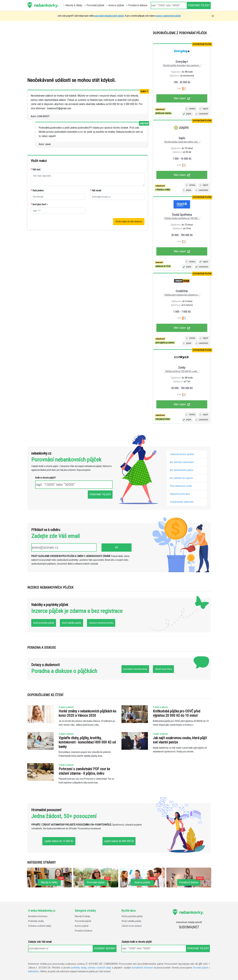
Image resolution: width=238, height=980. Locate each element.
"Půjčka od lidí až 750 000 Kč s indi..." (182, 371)
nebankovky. (46, 5)
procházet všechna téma (135, 669)
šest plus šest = (39, 204)
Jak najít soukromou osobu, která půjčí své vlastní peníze (180, 740)
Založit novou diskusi (132, 926)
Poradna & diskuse (84, 931)
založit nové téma (163, 669)
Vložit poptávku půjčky (132, 916)
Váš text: (36, 170)
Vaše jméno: (37, 191)
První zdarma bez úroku (181, 486)
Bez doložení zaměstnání (182, 462)
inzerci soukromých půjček (168, 16)
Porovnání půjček (83, 921)
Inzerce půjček (82, 926)
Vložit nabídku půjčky (131, 921)
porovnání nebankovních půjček (109, 16)
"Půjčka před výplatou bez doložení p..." (182, 295)
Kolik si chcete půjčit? (45, 478)
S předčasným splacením (182, 502)
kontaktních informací (142, 968)
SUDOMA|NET (189, 927)
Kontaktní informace (38, 916)
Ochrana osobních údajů (40, 926)
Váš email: (96, 191)
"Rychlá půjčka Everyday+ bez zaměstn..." (182, 65)
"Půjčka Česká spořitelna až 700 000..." (182, 218)
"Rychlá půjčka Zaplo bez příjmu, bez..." (182, 142)
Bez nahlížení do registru (181, 478)
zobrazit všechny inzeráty (101, 623)
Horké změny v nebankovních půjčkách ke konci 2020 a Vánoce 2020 (87, 713)
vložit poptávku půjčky (44, 623)
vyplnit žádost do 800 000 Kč (119, 841)
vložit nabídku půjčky (71, 623)
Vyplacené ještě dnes (180, 494)
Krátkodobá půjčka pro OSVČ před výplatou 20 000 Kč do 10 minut (177, 713)
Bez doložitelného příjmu (182, 470)
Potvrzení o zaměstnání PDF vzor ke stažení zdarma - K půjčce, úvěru (84, 771)
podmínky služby (79, 968)
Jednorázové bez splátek (182, 454)
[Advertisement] (126, 51)
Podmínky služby (36, 921)
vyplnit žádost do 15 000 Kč (59, 841)
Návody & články (82, 916)
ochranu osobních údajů (99, 968)
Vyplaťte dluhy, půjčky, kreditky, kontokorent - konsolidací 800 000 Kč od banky (87, 742)
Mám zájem (182, 98)
